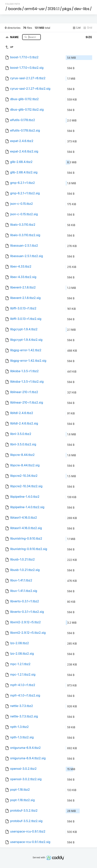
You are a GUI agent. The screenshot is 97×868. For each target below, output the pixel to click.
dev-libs (82, 9)
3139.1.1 (54, 9)
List (77, 28)
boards (15, 9)
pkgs (67, 9)
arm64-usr (35, 9)
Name (15, 37)
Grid (88, 28)
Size (89, 37)
